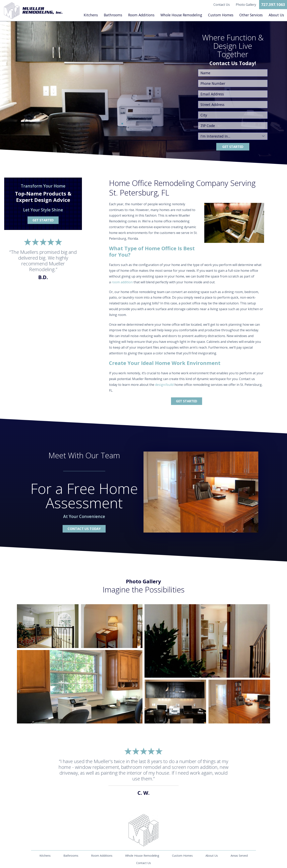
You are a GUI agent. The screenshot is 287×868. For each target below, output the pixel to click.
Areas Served (239, 856)
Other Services (251, 15)
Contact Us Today (84, 529)
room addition (122, 282)
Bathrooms (113, 15)
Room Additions (141, 15)
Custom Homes (221, 15)
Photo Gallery (246, 5)
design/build (164, 385)
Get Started (233, 147)
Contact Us (222, 5)
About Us (276, 15)
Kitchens (91, 15)
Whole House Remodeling (181, 15)
